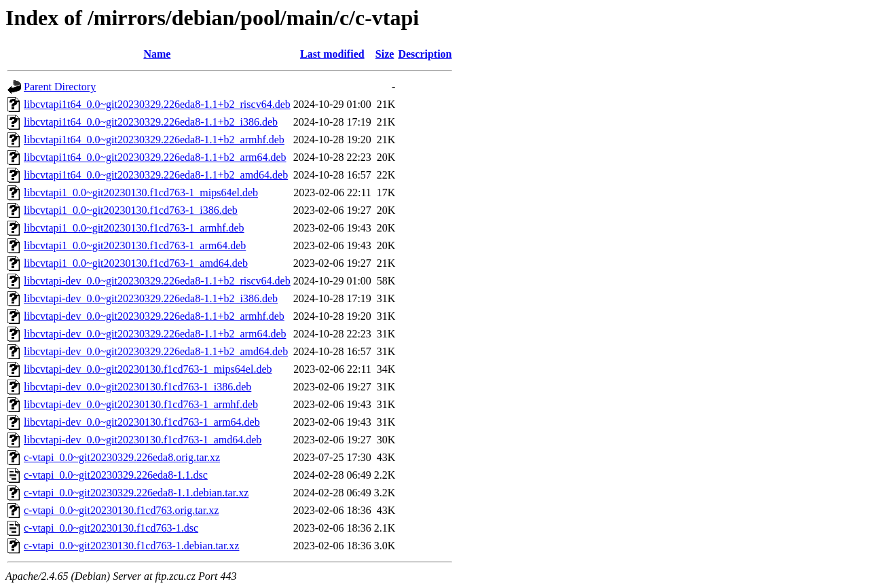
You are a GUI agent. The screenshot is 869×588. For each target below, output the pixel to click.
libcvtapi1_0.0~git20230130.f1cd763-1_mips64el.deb (141, 192)
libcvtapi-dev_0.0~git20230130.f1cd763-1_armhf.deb (141, 404)
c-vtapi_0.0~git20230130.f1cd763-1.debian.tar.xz (131, 546)
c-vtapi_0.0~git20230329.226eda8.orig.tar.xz (122, 457)
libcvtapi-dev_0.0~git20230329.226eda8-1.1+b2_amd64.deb (156, 351)
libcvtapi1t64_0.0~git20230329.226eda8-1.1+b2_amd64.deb (156, 175)
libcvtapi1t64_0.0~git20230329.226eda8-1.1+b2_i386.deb (151, 122)
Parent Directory (60, 87)
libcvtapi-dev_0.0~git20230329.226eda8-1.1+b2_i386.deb (151, 298)
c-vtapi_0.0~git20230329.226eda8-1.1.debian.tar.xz (136, 493)
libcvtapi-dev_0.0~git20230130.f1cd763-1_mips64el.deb (148, 369)
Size (385, 54)
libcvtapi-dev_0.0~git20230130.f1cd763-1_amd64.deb (143, 440)
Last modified (332, 54)
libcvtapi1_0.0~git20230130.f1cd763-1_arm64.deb (135, 245)
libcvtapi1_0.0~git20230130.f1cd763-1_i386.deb (131, 210)
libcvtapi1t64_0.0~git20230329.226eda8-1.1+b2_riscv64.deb (157, 104)
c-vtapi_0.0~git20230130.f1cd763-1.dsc (111, 528)
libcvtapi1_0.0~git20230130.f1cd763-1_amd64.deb (136, 263)
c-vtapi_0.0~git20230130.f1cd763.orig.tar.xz (121, 510)
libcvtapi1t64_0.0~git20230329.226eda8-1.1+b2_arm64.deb (155, 157)
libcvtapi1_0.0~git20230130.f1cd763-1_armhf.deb (134, 228)
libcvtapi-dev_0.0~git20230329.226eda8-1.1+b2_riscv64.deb (157, 281)
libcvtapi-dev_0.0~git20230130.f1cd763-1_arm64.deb (142, 422)
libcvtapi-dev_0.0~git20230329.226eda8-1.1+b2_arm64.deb (155, 334)
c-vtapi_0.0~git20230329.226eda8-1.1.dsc (116, 475)
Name (157, 54)
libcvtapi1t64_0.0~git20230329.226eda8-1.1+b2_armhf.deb (154, 140)
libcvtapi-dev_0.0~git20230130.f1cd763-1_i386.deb (137, 387)
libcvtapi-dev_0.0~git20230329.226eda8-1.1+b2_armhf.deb (154, 316)
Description (425, 54)
